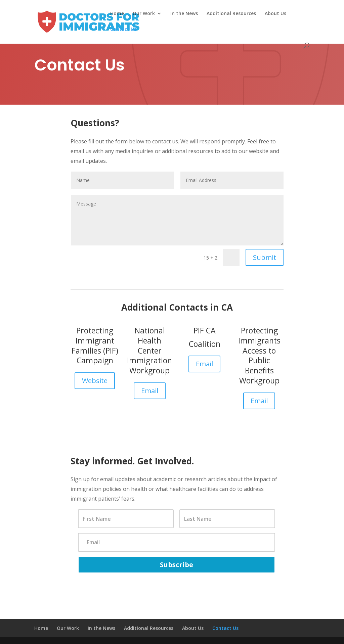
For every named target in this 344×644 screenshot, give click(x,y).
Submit (265, 257)
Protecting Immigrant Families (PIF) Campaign (95, 346)
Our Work (144, 14)
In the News (184, 14)
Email (150, 391)
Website (95, 381)
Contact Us (123, 30)
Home (117, 14)
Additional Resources (231, 14)
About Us (275, 14)
